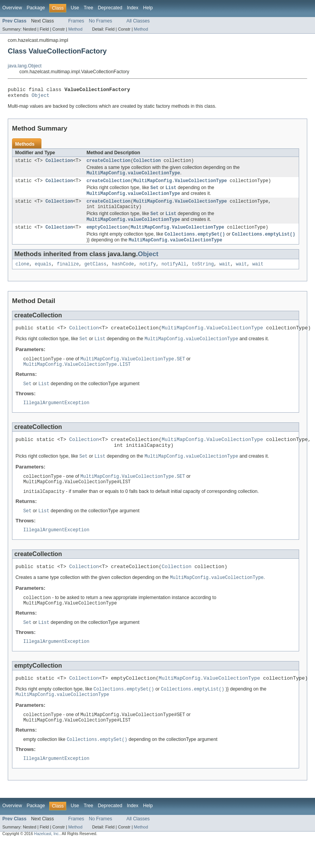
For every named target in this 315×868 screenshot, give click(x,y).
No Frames (100, 21)
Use (75, 8)
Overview (12, 8)
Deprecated (110, 8)
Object (41, 97)
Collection (59, 164)
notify (148, 274)
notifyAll (174, 274)
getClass (96, 274)
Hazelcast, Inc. (47, 861)
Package (36, 8)
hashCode (123, 274)
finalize (68, 274)
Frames (76, 21)
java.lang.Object (25, 66)
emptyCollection (107, 235)
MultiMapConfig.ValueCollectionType (180, 185)
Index (133, 8)
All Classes (138, 21)
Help (148, 8)
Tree (89, 8)
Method (75, 29)
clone (22, 274)
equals (43, 274)
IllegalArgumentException (56, 416)
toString (203, 274)
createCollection (108, 164)
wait (225, 274)
